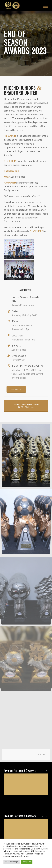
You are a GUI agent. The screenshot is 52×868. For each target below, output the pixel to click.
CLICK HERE (10, 161)
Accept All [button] (27, 862)
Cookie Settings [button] (12, 862)
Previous (43, 770)
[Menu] (44, 6)
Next (46, 770)
